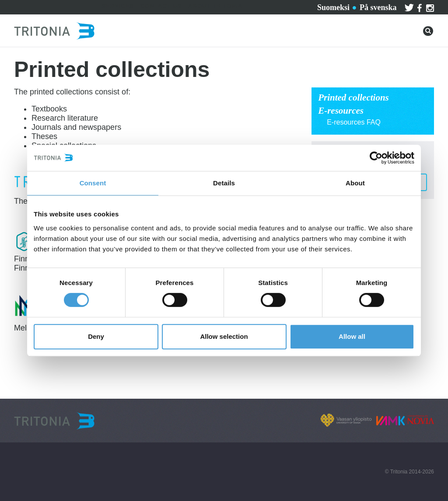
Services (118, 6)
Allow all (352, 336)
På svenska (378, 7)
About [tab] (355, 183)
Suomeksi (333, 7)
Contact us (161, 6)
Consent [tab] (93, 183)
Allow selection (224, 336)
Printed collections (353, 97)
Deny (96, 336)
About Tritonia (215, 6)
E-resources (341, 111)
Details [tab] (224, 183)
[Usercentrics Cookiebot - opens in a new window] (376, 158)
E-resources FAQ (354, 122)
